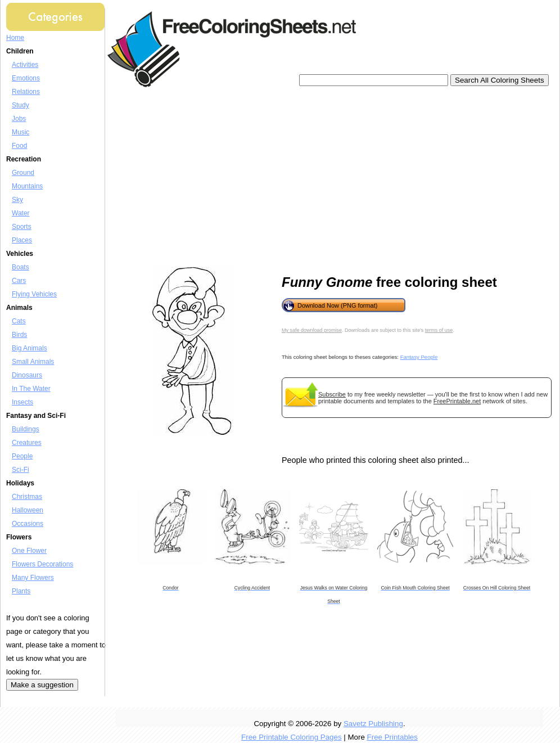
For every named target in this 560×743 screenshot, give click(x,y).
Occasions (28, 524)
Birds (19, 335)
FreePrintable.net (457, 401)
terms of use (439, 330)
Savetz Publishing (373, 724)
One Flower (29, 551)
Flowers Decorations (42, 564)
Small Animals (33, 362)
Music (21, 132)
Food (19, 146)
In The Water (31, 389)
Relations (26, 92)
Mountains (27, 186)
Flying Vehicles (34, 294)
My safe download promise (312, 330)
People (22, 456)
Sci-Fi (21, 470)
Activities (25, 65)
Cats (19, 321)
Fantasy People (419, 357)
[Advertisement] (272, 177)
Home (15, 38)
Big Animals (30, 348)
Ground (23, 173)
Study (21, 105)
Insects (22, 402)
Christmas (27, 497)
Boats (21, 267)
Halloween (28, 510)
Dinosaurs (27, 375)
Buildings (26, 429)
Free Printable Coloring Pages (292, 737)
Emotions (26, 78)
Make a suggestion (42, 685)
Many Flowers (33, 578)
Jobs (19, 119)
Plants (21, 591)
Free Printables (392, 737)
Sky (17, 200)
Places (22, 240)
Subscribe (332, 394)
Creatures (27, 443)
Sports (22, 227)
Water (21, 213)
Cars (19, 281)
